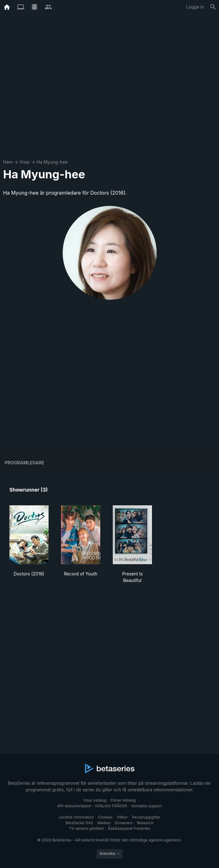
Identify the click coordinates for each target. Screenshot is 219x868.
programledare (24, 463)
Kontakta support (146, 806)
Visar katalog (95, 800)
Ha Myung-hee (52, 162)
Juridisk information (76, 817)
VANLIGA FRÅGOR (111, 806)
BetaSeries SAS (79, 823)
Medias (104, 823)
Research (145, 823)
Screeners (124, 823)
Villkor (122, 817)
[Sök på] (213, 7)
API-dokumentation (74, 806)
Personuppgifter (146, 817)
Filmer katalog (123, 800)
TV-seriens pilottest (86, 828)
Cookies (105, 817)
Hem (8, 162)
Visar (25, 162)
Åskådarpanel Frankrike (129, 828)
